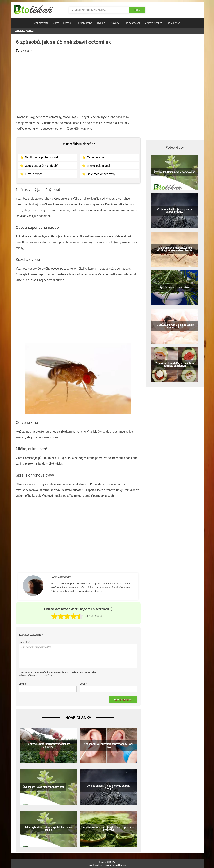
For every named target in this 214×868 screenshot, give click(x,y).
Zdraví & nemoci (62, 23)
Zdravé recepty (153, 23)
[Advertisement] (78, 82)
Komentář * (25, 642)
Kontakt (123, 865)
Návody (115, 23)
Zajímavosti (41, 23)
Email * (83, 684)
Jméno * (23, 684)
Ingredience (173, 23)
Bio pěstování (132, 23)
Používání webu (111, 865)
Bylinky (101, 23)
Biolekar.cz (20, 31)
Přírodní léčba (84, 23)
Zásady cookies (95, 865)
